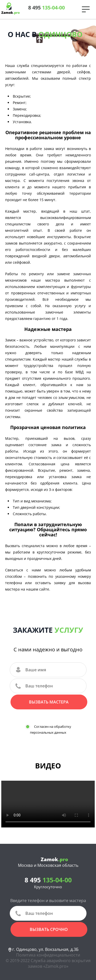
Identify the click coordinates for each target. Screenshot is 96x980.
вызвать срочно (49, 929)
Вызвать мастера (49, 702)
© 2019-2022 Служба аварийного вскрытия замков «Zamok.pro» (48, 963)
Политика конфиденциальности (48, 955)
